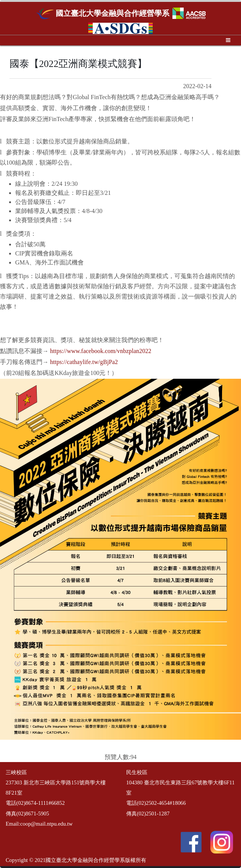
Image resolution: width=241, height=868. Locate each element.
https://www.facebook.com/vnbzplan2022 (101, 351)
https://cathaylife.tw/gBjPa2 (84, 362)
